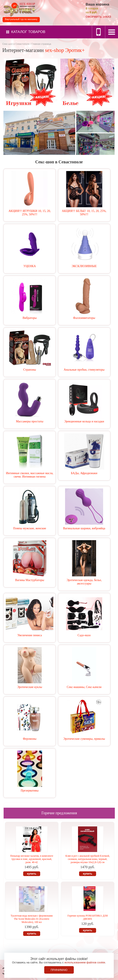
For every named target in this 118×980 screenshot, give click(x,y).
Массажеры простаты (30, 421)
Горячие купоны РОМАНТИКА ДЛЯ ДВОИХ (87, 917)
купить (32, 874)
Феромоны (30, 739)
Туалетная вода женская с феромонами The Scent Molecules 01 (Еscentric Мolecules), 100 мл (32, 919)
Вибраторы (30, 318)
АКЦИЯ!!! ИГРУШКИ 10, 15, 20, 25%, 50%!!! (30, 213)
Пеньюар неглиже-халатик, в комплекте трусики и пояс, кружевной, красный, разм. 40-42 (32, 859)
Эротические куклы (30, 687)
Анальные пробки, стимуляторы (84, 370)
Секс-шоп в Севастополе (16, 44)
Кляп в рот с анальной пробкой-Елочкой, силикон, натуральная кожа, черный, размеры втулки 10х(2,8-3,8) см (88, 859)
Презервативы (30, 791)
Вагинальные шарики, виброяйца (84, 528)
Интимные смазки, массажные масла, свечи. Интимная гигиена (30, 475)
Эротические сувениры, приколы (84, 739)
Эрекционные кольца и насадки (84, 421)
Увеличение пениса (30, 635)
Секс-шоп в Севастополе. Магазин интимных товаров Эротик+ (19, 9)
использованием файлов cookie (85, 962)
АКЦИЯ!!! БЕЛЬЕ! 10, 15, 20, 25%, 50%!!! (84, 213)
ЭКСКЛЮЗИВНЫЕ (84, 266)
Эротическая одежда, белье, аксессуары (84, 582)
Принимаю (59, 970)
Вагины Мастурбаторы (30, 580)
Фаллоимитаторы (84, 318)
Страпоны (30, 370)
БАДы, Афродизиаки (84, 473)
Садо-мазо (84, 635)
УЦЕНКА (30, 266)
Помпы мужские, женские (30, 528)
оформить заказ (98, 17)
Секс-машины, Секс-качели (84, 687)
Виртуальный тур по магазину (21, 19)
